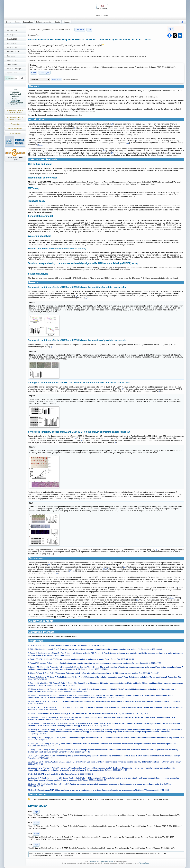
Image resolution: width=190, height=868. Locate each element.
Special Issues (12, 73)
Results (15, 98)
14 (112, 153)
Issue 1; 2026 (12, 47)
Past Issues (11, 56)
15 (124, 567)
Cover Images (12, 64)
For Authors (28, 22)
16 (104, 569)
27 (163, 606)
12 (103, 151)
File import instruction (70, 79)
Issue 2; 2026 (12, 43)
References (15, 105)
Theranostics (15, 124)
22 (57, 573)
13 (105, 151)
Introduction (15, 92)
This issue (80, 30)
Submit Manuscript (44, 22)
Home (9, 22)
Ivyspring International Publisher (101, 861)
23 (176, 587)
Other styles (44, 73)
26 (137, 600)
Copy (34, 73)
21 (54, 573)
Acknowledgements (15, 102)
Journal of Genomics (15, 129)
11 (41, 145)
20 (73, 571)
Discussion (15, 100)
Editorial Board (13, 60)
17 (107, 569)
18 (70, 571)
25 (172, 598)
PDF (171, 29)
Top (15, 90)
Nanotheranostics (15, 133)
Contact (67, 22)
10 (39, 145)
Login (57, 22)
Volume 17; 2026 (13, 52)
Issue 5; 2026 (12, 30)
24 (170, 598)
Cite (89, 30)
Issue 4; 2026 (12, 35)
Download (56, 80)
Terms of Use (144, 863)
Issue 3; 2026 (12, 39)
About (17, 22)
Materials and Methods (15, 95)
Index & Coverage (14, 69)
